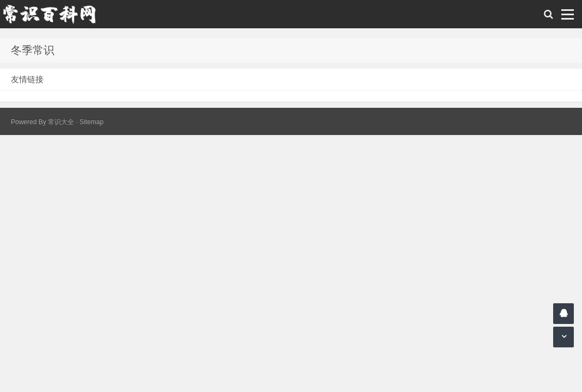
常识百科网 (54, 14)
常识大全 (61, 122)
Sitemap (91, 122)
